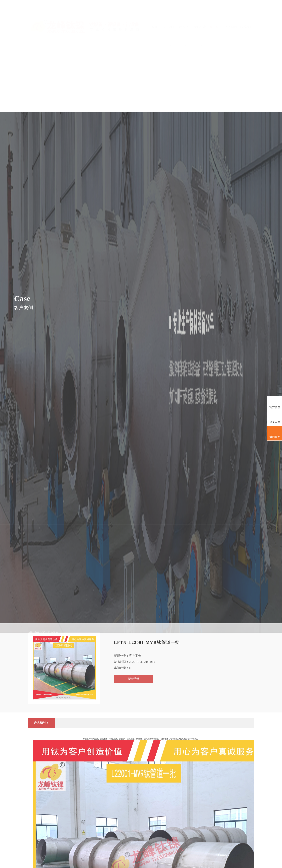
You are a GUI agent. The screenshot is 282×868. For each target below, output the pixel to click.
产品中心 (185, 24)
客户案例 (216, 16)
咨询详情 (133, 743)
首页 (154, 16)
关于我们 (169, 24)
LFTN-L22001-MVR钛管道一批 (147, 707)
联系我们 (246, 16)
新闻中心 (200, 24)
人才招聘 (231, 16)
